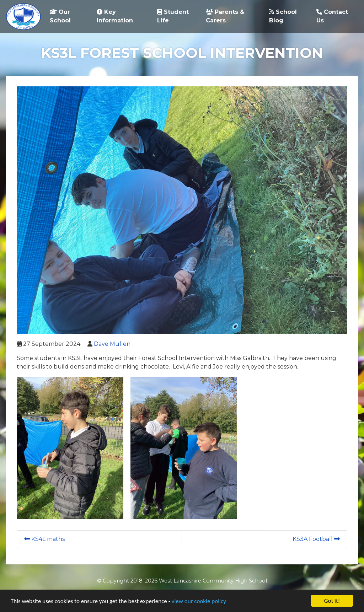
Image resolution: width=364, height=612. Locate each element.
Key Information (115, 16)
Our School (60, 16)
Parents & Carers (225, 16)
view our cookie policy (199, 601)
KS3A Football (316, 539)
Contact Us (332, 16)
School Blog (283, 16)
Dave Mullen (112, 344)
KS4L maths (44, 539)
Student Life (173, 16)
